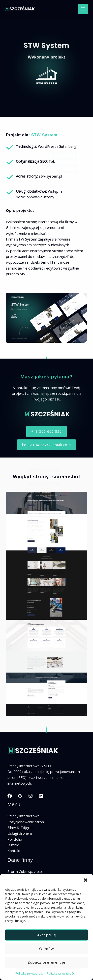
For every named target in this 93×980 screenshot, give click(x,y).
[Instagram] (31, 796)
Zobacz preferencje (46, 962)
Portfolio (15, 839)
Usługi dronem (20, 833)
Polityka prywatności (30, 973)
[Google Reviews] (20, 796)
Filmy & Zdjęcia (20, 827)
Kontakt (14, 851)
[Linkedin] (41, 796)
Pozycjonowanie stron (26, 822)
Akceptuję (47, 935)
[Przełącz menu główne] (83, 9)
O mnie (13, 845)
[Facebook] (10, 796)
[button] (86, 880)
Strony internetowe (23, 816)
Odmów (47, 949)
